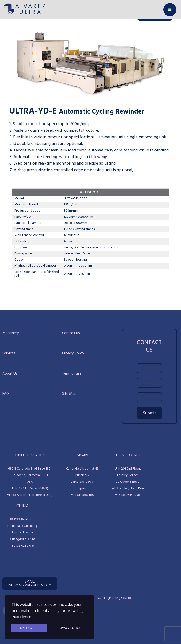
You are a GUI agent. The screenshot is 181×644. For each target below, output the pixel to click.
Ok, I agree (29, 628)
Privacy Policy (73, 353)
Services (9, 353)
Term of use (72, 374)
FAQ (6, 394)
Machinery (11, 333)
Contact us (71, 333)
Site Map (69, 394)
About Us (10, 374)
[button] (30, 584)
